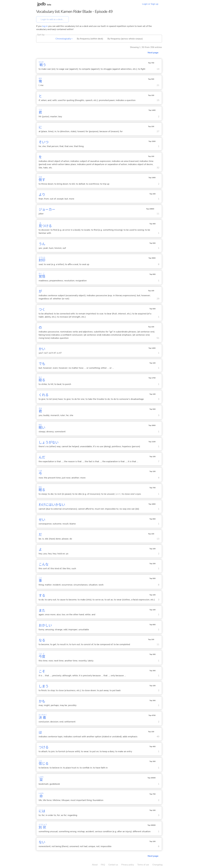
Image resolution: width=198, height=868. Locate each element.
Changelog (157, 865)
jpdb (42, 4)
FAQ (103, 865)
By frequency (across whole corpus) (125, 39)
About (95, 865)
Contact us (113, 865)
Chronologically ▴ (64, 39)
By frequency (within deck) (90, 39)
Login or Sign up (150, 4)
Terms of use (143, 865)
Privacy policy (128, 865)
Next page (153, 53)
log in (45, 26)
